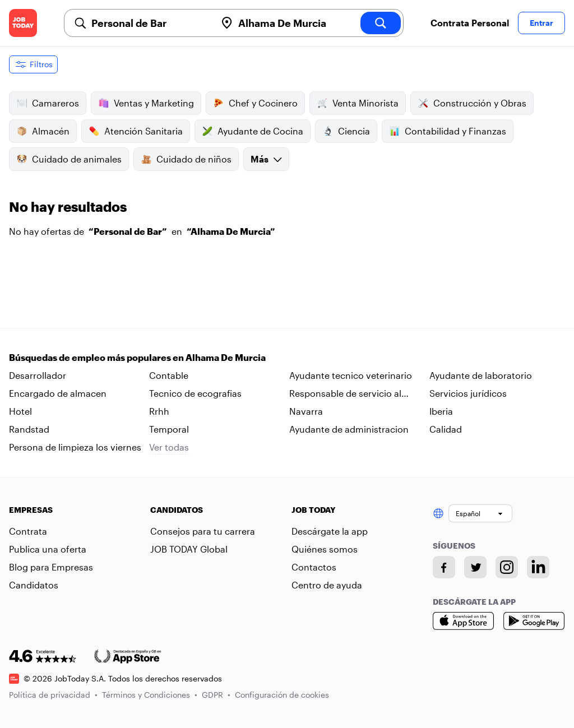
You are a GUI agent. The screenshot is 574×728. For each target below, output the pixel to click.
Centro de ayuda (327, 585)
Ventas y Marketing (146, 103)
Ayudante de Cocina (253, 131)
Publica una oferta (48, 549)
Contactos (314, 567)
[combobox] (149, 23)
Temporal (169, 429)
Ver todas (169, 447)
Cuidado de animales (69, 159)
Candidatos (34, 585)
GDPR (216, 695)
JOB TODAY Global (189, 549)
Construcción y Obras (472, 103)
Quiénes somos (325, 549)
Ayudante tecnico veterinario (351, 375)
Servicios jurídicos (468, 393)
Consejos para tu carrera (203, 531)
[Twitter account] (475, 567)
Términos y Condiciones (150, 695)
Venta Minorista (358, 103)
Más (266, 159)
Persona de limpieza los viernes (75, 447)
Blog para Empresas (51, 567)
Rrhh (159, 411)
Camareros (48, 103)
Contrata (28, 531)
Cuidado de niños (186, 159)
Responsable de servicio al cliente (345, 394)
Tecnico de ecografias (195, 393)
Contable (169, 375)
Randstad (29, 429)
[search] (381, 23)
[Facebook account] (444, 567)
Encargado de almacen (58, 393)
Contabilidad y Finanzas (448, 131)
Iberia (441, 411)
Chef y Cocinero (255, 103)
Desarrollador (38, 375)
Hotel (20, 411)
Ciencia (346, 131)
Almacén (43, 131)
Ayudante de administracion (349, 429)
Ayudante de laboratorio (481, 375)
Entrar (541, 23)
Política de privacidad (53, 695)
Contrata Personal (470, 23)
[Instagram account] (507, 567)
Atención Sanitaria (136, 131)
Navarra (306, 411)
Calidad (446, 429)
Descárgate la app (330, 531)
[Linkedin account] (538, 567)
